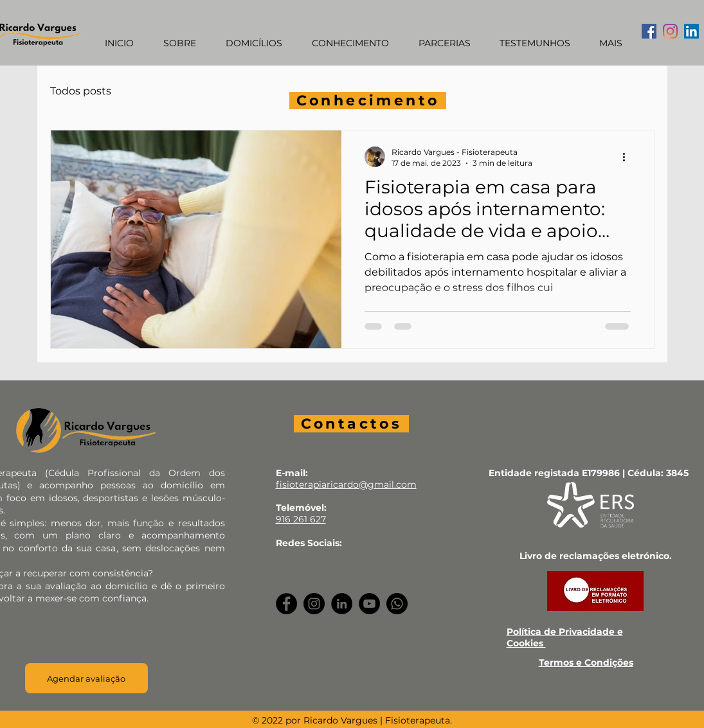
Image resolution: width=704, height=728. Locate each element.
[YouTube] (369, 604)
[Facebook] (286, 604)
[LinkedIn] (342, 604)
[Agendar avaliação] (86, 678)
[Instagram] (670, 31)
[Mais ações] (629, 157)
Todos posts (81, 91)
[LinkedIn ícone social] (691, 31)
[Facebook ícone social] (649, 31)
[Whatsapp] (397, 604)
